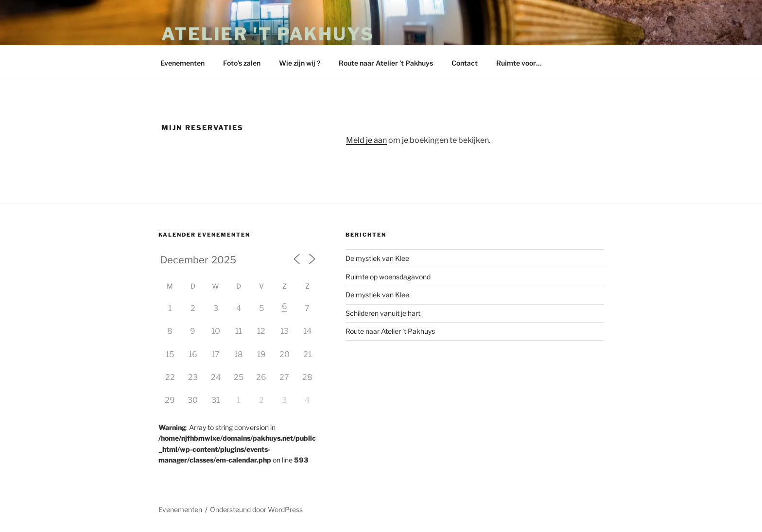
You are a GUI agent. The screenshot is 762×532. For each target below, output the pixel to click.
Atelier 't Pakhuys (268, 34)
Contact (465, 63)
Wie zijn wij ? (300, 63)
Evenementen (182, 63)
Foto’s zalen (242, 63)
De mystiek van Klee (377, 258)
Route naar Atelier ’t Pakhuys (386, 63)
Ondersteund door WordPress (256, 509)
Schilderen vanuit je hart (383, 313)
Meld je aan (366, 140)
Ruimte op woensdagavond (388, 277)
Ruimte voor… (519, 63)
